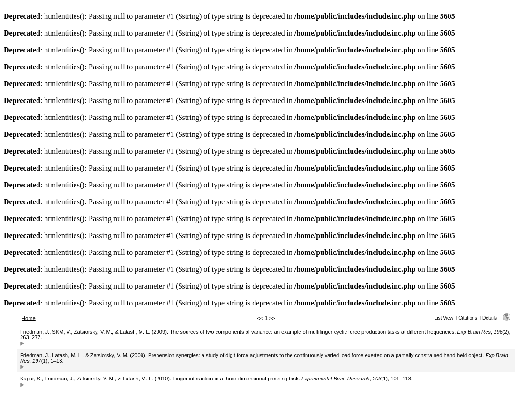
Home (29, 318)
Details (490, 318)
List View (444, 318)
